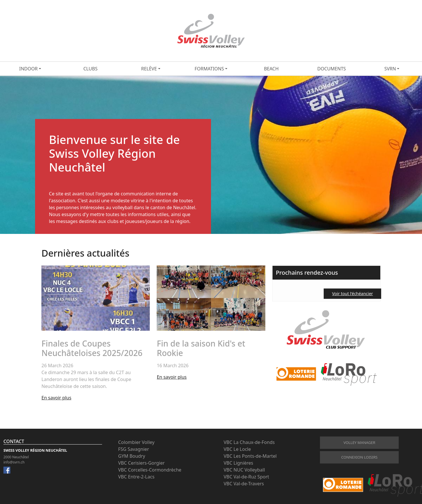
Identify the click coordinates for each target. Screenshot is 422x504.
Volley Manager (359, 443)
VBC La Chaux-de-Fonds (249, 442)
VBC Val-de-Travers (244, 484)
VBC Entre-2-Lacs (136, 477)
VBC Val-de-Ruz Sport (246, 477)
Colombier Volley (136, 442)
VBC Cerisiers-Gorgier (141, 463)
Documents (332, 69)
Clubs (90, 69)
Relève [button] (149, 69)
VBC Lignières (238, 463)
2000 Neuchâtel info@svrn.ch (16, 460)
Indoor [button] (28, 69)
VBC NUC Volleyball (244, 470)
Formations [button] (209, 69)
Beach (271, 69)
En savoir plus (56, 398)
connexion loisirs (359, 457)
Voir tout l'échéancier (352, 294)
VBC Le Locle (237, 449)
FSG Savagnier (134, 449)
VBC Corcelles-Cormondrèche (150, 470)
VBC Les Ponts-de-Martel (250, 456)
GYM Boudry (132, 456)
